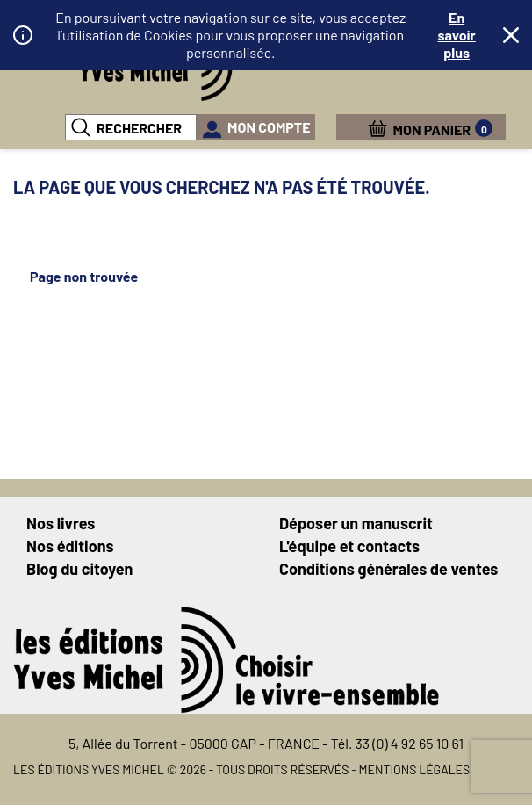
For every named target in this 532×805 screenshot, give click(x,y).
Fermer (511, 35)
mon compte (269, 127)
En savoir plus (457, 35)
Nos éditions (70, 546)
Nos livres (61, 523)
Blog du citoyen (79, 569)
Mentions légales (415, 769)
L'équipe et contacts (349, 546)
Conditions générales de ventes (388, 569)
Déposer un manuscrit (356, 523)
